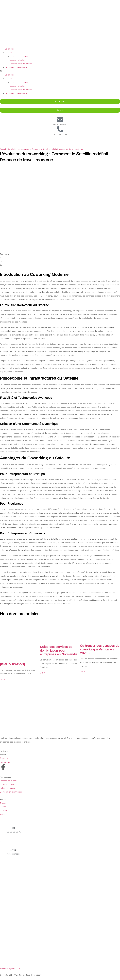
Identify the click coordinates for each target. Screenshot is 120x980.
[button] (60, 71)
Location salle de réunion (21, 64)
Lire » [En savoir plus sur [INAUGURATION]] (2, 679)
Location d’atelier (17, 60)
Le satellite (10, 49)
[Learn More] (60, 831)
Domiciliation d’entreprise (16, 67)
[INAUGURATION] (12, 664)
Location (9, 53)
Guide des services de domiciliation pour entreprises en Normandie (59, 650)
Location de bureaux (19, 56)
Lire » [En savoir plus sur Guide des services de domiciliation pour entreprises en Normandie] (42, 673)
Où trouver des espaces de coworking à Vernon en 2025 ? (100, 649)
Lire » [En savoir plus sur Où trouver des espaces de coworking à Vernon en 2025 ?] (83, 672)
